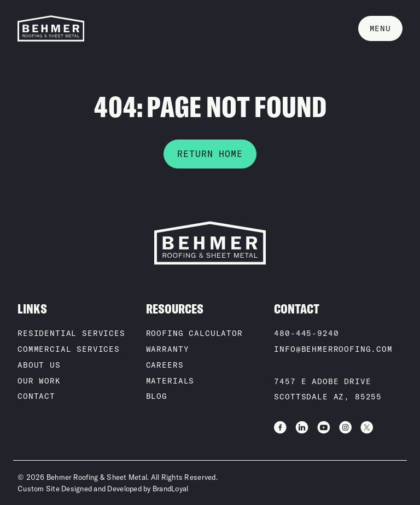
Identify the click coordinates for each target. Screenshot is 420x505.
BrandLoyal (171, 489)
